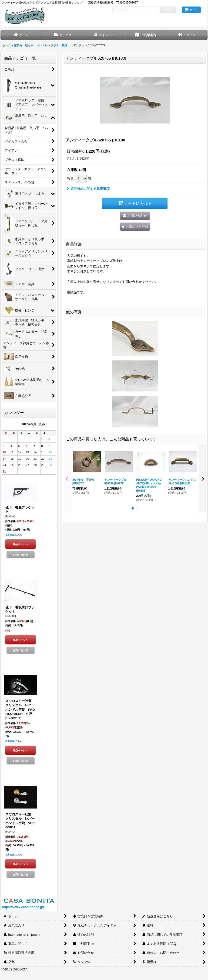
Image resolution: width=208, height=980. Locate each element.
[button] (135, 227)
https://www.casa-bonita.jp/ (23, 907)
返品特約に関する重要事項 (88, 189)
